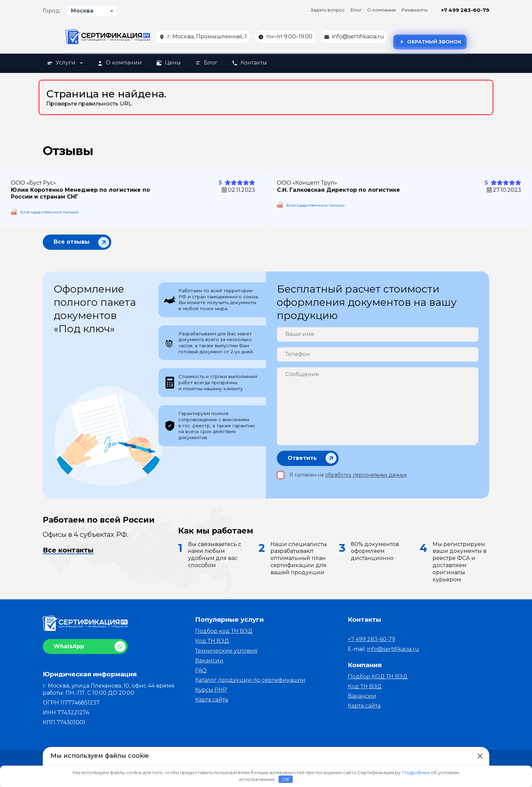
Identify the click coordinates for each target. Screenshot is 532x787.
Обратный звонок (430, 42)
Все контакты (68, 554)
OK (286, 779)
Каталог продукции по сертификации (250, 684)
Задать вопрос (328, 10)
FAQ (201, 674)
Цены (168, 63)
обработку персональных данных (366, 479)
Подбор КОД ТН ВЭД (378, 681)
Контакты (249, 63)
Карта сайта (212, 704)
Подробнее (416, 772)
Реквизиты (414, 10)
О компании (382, 10)
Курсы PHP (211, 694)
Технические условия (226, 655)
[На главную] (108, 37)
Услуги (65, 63)
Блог (356, 10)
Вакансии (209, 665)
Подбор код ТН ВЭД (224, 635)
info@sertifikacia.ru (358, 36)
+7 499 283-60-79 (465, 10)
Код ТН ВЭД (212, 645)
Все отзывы (72, 242)
